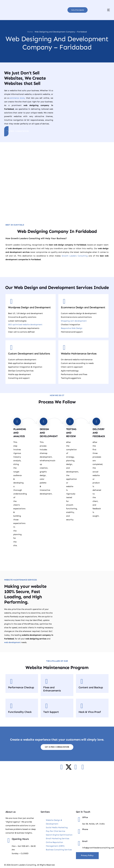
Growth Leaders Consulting (75, 256)
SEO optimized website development (25, 324)
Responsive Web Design (72, 328)
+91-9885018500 (89, 835)
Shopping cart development (74, 321)
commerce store (17, 98)
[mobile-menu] (103, 10)
